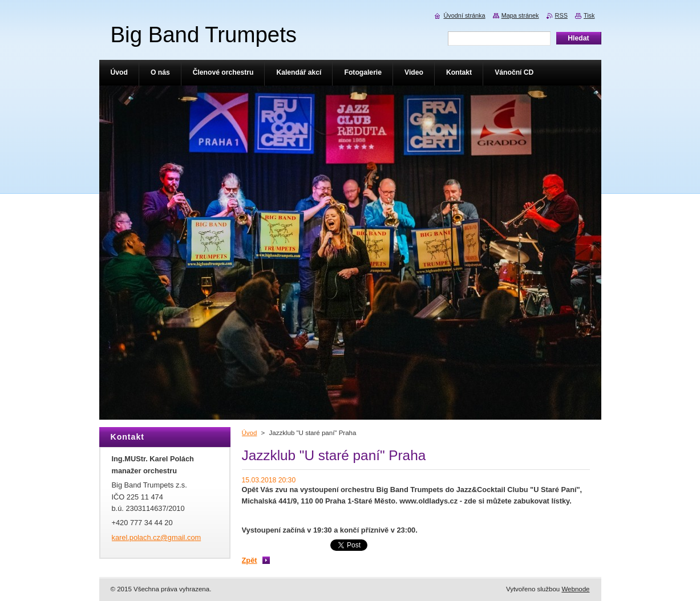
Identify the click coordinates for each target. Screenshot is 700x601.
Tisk (589, 15)
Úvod (250, 433)
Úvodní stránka (464, 15)
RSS (561, 15)
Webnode (575, 589)
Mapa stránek (520, 15)
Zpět (250, 560)
